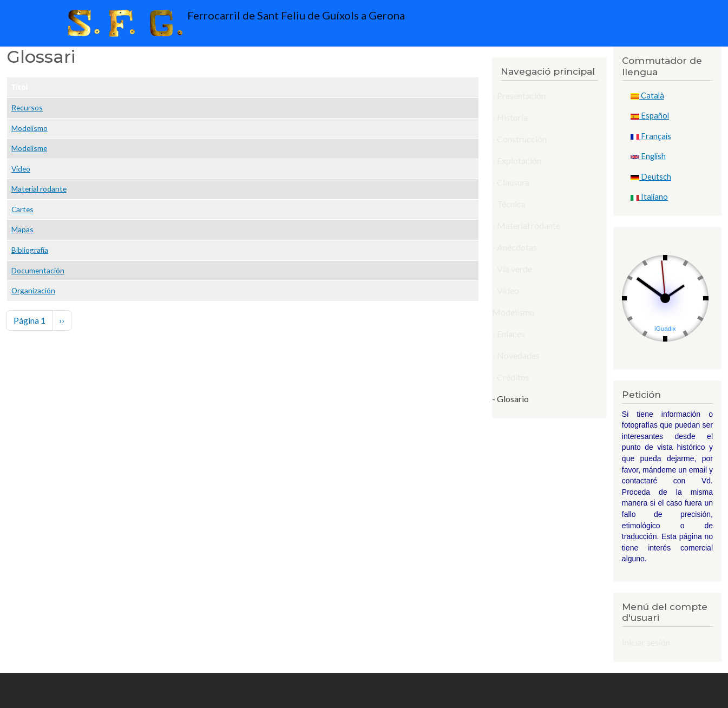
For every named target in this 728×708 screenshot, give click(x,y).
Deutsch (651, 177)
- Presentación (519, 96)
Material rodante (39, 189)
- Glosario (510, 399)
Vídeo (21, 169)
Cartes (22, 209)
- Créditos (511, 377)
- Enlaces (509, 334)
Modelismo (29, 128)
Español (650, 116)
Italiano (649, 197)
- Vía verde (512, 269)
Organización (33, 290)
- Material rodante (526, 225)
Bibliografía (30, 250)
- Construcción (519, 139)
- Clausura (511, 182)
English (648, 156)
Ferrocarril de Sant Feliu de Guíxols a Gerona (234, 23)
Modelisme (29, 148)
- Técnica (509, 204)
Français (651, 136)
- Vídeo (506, 290)
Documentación (38, 270)
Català (647, 96)
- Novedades (516, 355)
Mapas (22, 229)
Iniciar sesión (646, 642)
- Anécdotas (514, 247)
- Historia (510, 117)
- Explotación (517, 160)
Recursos (27, 107)
